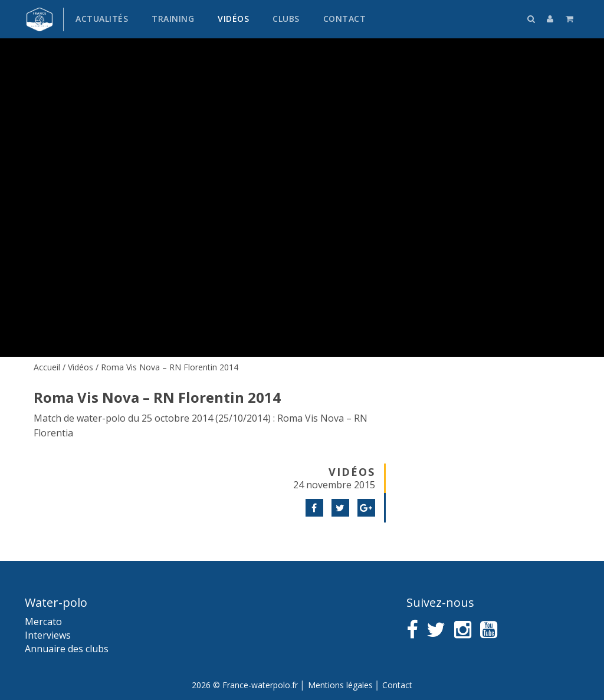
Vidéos (233, 19)
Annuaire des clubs (67, 649)
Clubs (286, 19)
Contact (345, 19)
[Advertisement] (487, 439)
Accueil (47, 367)
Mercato (43, 622)
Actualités (102, 19)
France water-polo (40, 19)
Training (173, 19)
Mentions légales (340, 685)
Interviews (48, 635)
